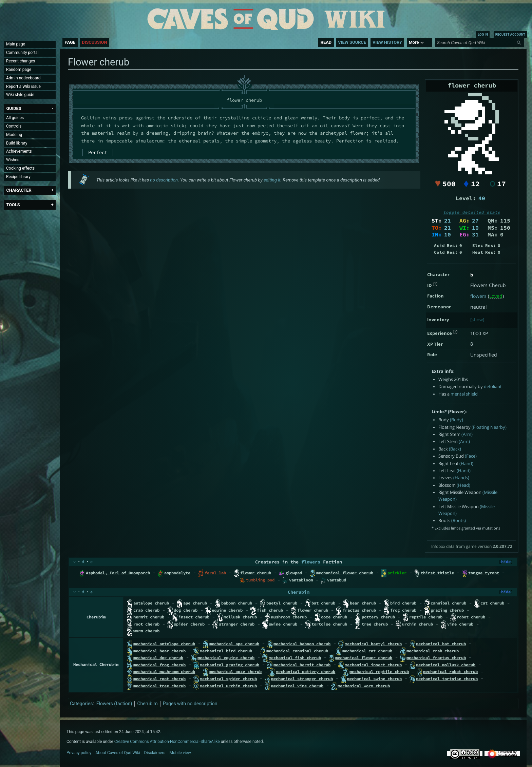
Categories (81, 704)
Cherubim (299, 592)
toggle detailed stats (472, 212)
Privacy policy (79, 753)
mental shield (464, 394)
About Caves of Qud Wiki (118, 753)
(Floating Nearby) (489, 427)
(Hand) (466, 464)
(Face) (471, 456)
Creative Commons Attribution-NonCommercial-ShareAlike (167, 742)
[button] (14, 108)
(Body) (457, 420)
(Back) (455, 449)
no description (164, 180)
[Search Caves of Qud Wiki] (480, 43)
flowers (478, 296)
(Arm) (467, 434)
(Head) (463, 485)
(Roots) (459, 521)
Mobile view (180, 753)
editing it (272, 180)
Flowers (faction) (114, 704)
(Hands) (461, 478)
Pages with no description (190, 704)
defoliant (493, 387)
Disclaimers (155, 753)
